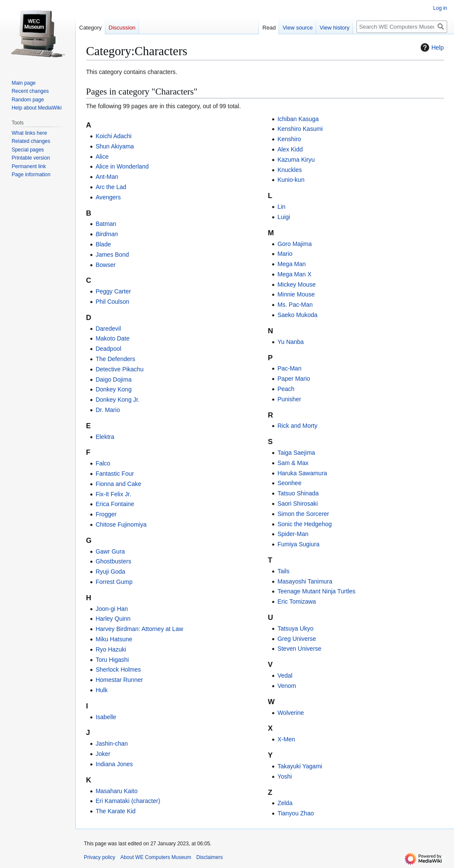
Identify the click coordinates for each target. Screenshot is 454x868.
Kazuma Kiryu (296, 160)
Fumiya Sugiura (298, 544)
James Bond (112, 255)
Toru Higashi (112, 660)
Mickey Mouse (296, 284)
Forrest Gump (114, 582)
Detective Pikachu (119, 369)
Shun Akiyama (115, 146)
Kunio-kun (291, 180)
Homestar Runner (119, 680)
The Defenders (115, 359)
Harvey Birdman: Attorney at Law (139, 629)
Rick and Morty (297, 426)
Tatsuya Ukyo (295, 628)
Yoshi (285, 776)
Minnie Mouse (296, 294)
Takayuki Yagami (300, 766)
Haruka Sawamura (302, 473)
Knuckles (289, 170)
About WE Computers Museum (156, 857)
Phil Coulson (112, 302)
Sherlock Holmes (118, 670)
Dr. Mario (108, 410)
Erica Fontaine (115, 504)
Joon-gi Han (112, 609)
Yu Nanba (291, 342)
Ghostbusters (113, 561)
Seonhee (289, 483)
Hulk (101, 690)
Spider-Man (293, 534)
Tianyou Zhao (295, 813)
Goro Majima (294, 244)
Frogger (106, 514)
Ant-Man (107, 177)
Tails (283, 571)
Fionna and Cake (118, 484)
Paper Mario (294, 379)
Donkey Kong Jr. (117, 400)
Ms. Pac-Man (295, 305)
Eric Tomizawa (297, 601)
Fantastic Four (114, 474)
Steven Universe (299, 649)
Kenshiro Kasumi (300, 129)
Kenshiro (289, 139)
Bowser (105, 265)
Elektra (105, 437)
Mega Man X (294, 274)
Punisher (289, 399)
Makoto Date (112, 338)
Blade (103, 244)
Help (431, 47)
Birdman (107, 234)
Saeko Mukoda (297, 315)
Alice (102, 157)
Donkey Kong (113, 389)
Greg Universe (297, 639)
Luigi (284, 217)
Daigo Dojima (113, 379)
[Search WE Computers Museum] (402, 27)
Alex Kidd (290, 149)
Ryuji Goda (110, 572)
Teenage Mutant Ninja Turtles (316, 591)
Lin (281, 207)
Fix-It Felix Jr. (113, 494)
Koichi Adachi (113, 136)
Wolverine (291, 713)
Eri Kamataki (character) (128, 801)
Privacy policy (99, 857)
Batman (106, 224)
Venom (287, 686)
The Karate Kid (115, 811)
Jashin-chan (112, 744)
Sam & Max (293, 463)
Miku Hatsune (114, 639)
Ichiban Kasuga (298, 119)
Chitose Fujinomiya (121, 524)
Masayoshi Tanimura (305, 581)
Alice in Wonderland (122, 166)
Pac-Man (289, 368)
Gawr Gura (110, 551)
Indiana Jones (114, 764)
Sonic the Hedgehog (304, 524)
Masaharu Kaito (116, 791)
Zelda (285, 803)
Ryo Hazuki (111, 649)
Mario (285, 254)
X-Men (286, 739)
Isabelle (106, 717)
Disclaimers (210, 857)
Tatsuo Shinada (298, 493)
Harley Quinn (113, 619)
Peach (286, 389)
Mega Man (291, 264)
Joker (103, 754)
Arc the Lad (111, 187)
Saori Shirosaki (297, 504)
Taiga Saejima (296, 453)
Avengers (108, 197)
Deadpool (108, 349)
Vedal (285, 675)
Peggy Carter (113, 291)
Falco (103, 463)
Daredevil (108, 329)
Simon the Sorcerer (303, 514)
